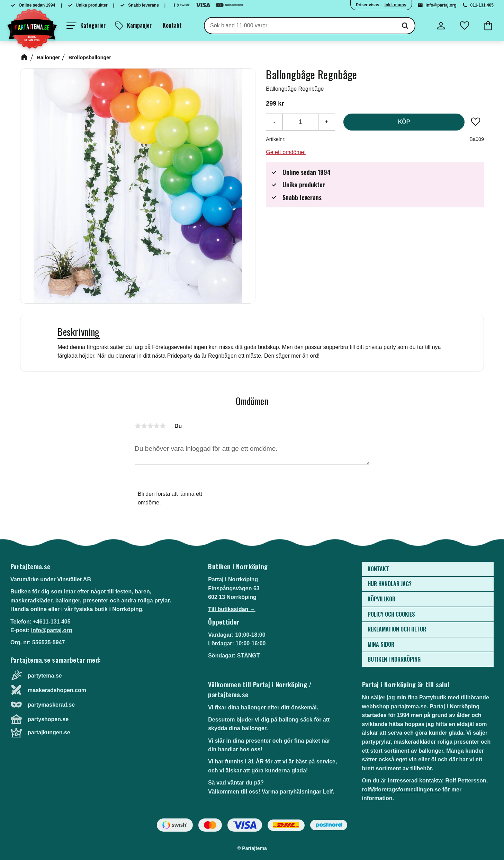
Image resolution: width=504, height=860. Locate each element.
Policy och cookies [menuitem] (391, 614)
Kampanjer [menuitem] (139, 25)
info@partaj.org (441, 5)
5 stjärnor (163, 426)
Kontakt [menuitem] (172, 25)
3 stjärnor (150, 426)
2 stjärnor (144, 426)
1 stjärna (138, 426)
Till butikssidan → (232, 609)
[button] (86, 26)
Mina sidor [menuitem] (381, 644)
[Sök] (405, 26)
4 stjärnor (156, 426)
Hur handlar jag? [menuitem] (390, 584)
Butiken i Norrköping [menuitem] (394, 659)
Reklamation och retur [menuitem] (397, 629)
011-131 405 (482, 5)
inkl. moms (395, 5)
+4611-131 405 (52, 622)
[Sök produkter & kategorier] (300, 26)
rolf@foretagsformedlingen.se (402, 790)
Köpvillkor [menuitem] (381, 599)
